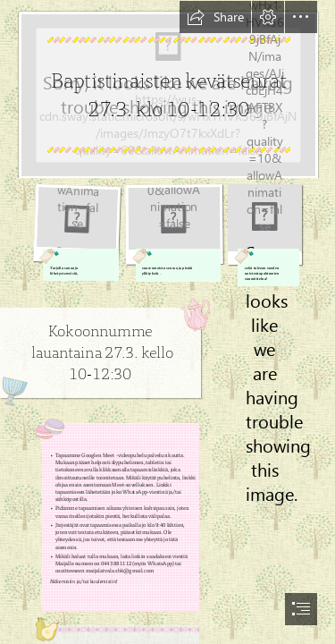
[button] (215, 17)
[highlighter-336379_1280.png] (265, 235)
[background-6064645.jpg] (167, 89)
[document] (167, 322)
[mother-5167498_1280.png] (174, 232)
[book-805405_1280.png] (77, 232)
